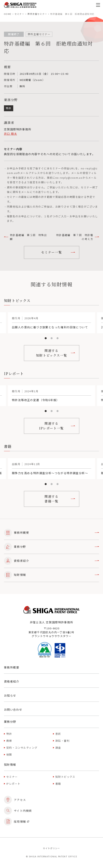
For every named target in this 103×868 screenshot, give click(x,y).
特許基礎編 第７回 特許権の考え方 (78, 237)
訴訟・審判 (62, 741)
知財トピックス (65, 777)
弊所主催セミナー (37, 14)
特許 (9, 734)
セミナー (20, 14)
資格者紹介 (51, 561)
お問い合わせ (13, 709)
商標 (9, 741)
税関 (9, 755)
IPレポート (13, 784)
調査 (58, 748)
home (8, 14)
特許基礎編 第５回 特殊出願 (25, 237)
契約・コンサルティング (22, 748)
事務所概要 (51, 533)
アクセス (15, 800)
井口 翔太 (10, 134)
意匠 (58, 734)
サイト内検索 (18, 811)
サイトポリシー (51, 848)
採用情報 (17, 821)
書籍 (58, 784)
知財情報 (51, 575)
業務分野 (51, 547)
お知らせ (10, 695)
